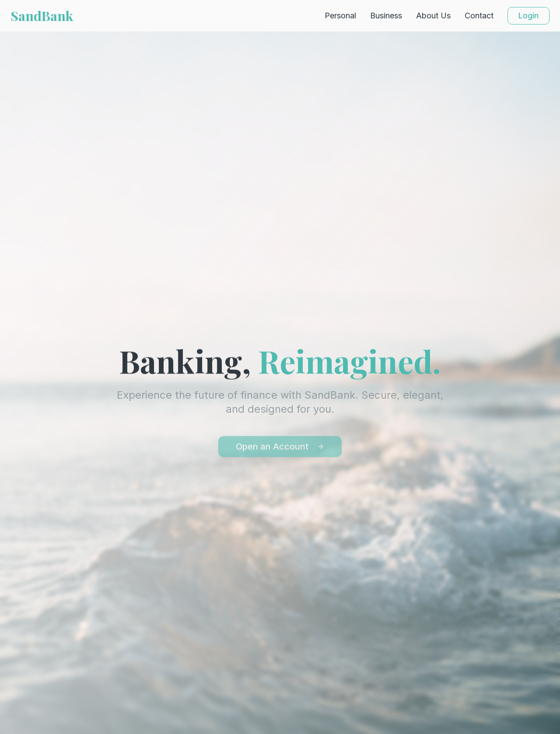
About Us (433, 16)
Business (386, 16)
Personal (340, 16)
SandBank (42, 16)
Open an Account (280, 448)
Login (528, 16)
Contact (479, 16)
